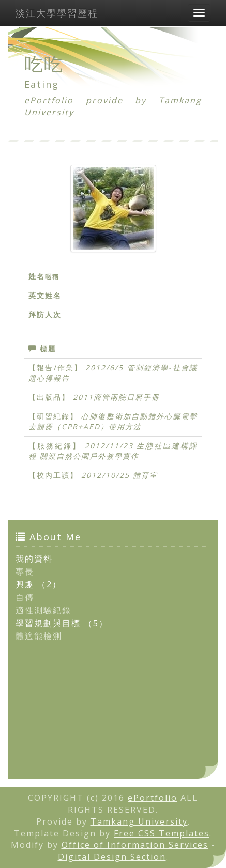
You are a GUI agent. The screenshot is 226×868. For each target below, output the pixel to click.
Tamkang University (139, 822)
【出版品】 (49, 397)
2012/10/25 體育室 (119, 475)
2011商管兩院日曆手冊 (116, 397)
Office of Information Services (135, 845)
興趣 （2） (39, 584)
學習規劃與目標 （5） (62, 623)
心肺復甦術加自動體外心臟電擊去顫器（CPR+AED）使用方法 (113, 421)
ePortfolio (153, 798)
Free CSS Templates (162, 833)
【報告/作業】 (55, 368)
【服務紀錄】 (55, 446)
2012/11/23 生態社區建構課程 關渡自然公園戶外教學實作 (113, 451)
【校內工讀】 (53, 475)
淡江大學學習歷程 (57, 13)
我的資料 (34, 559)
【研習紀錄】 (53, 416)
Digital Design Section (112, 857)
